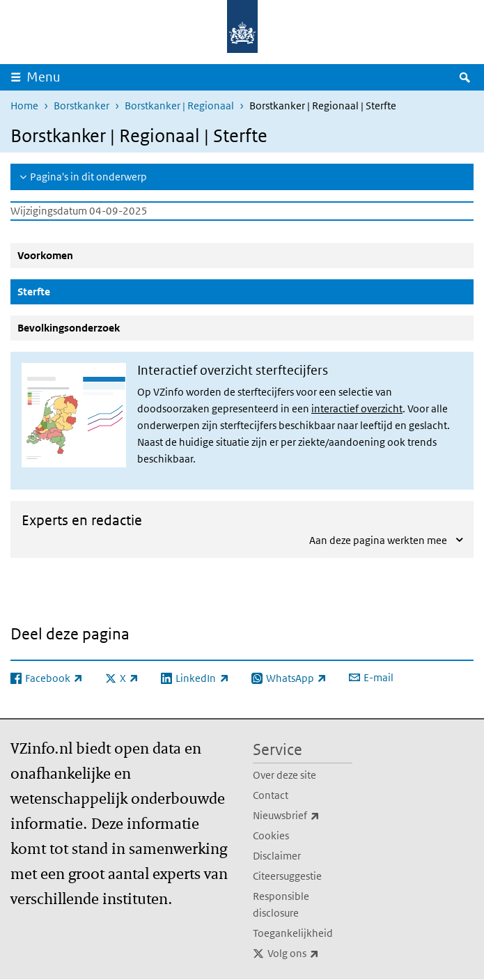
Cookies (271, 835)
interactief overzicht (357, 409)
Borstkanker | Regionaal (179, 106)
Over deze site (284, 775)
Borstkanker (81, 106)
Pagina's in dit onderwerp (88, 177)
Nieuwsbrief (303, 816)
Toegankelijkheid (293, 933)
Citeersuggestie (287, 876)
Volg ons (310, 954)
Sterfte (67, 291)
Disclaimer (277, 856)
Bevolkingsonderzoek (69, 328)
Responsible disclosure (281, 904)
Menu (44, 77)
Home (24, 106)
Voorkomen (45, 255)
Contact (271, 795)
